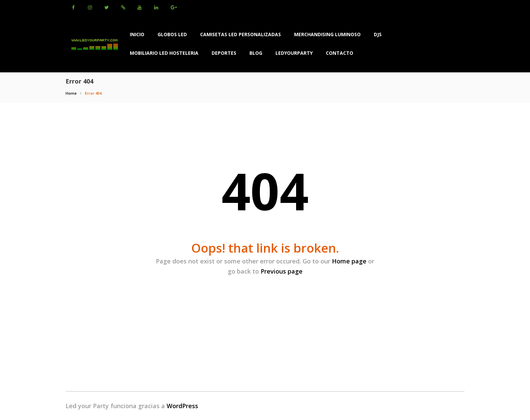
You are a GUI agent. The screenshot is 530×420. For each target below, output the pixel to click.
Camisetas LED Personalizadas (240, 34)
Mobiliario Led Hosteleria (164, 53)
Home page (349, 261)
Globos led (172, 34)
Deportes (224, 53)
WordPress (182, 406)
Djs (378, 34)
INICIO (137, 34)
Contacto (340, 53)
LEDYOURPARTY (294, 53)
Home (71, 93)
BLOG (256, 53)
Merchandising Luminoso (327, 34)
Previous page (282, 271)
